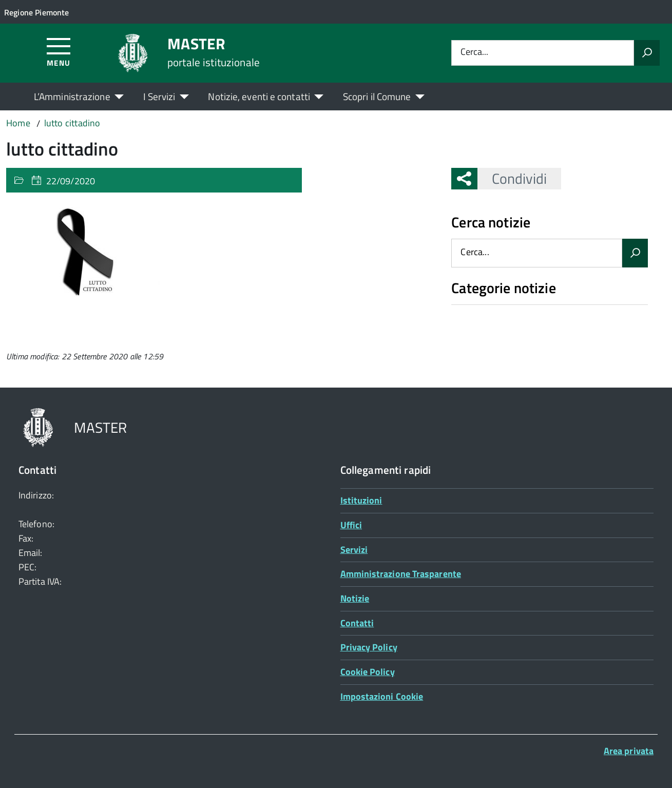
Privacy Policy (369, 647)
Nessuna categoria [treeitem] (488, 310)
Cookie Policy (368, 672)
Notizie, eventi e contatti (259, 96)
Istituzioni (361, 500)
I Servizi (159, 96)
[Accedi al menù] (59, 52)
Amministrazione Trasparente (401, 574)
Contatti (357, 623)
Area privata (629, 751)
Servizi (354, 550)
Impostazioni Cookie (382, 696)
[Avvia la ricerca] (647, 53)
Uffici (351, 525)
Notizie (355, 598)
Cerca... (474, 53)
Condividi (512, 178)
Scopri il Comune (377, 96)
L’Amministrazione (72, 96)
